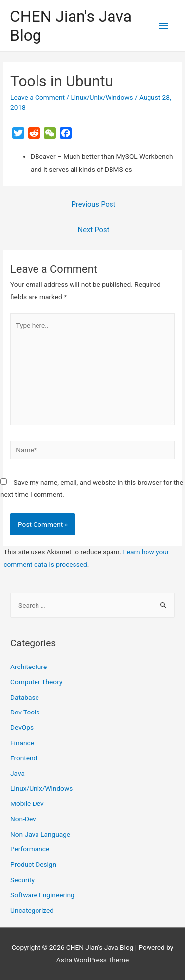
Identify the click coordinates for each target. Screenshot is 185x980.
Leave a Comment (37, 97)
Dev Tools (25, 712)
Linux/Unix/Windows (102, 97)
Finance (22, 743)
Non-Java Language (40, 834)
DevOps (22, 727)
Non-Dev (23, 819)
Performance (30, 849)
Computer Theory (36, 682)
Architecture (29, 667)
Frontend (24, 758)
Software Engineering (42, 895)
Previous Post (93, 204)
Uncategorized (32, 910)
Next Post (93, 230)
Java (18, 773)
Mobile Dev (27, 803)
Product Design (33, 864)
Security (22, 880)
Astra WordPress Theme (92, 960)
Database (25, 697)
